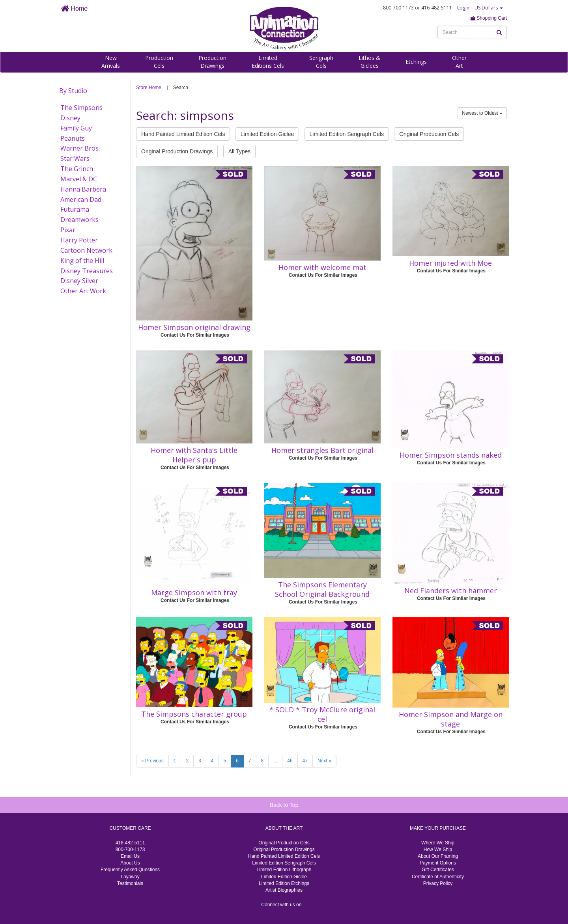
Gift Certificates (438, 870)
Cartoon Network (86, 250)
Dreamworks (79, 220)
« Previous (152, 761)
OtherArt (459, 62)
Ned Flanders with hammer (451, 591)
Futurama (75, 209)
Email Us (130, 856)
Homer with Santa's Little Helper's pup (194, 455)
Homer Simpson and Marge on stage (451, 719)
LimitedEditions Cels (268, 62)
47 (305, 761)
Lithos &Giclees (369, 62)
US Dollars (489, 8)
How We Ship (438, 849)
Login (463, 8)
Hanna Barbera (83, 189)
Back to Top (284, 805)
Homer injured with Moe (450, 263)
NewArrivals (111, 62)
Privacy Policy (438, 883)
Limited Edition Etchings (284, 883)
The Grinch (77, 169)
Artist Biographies (284, 890)
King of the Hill (82, 261)
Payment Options (438, 863)
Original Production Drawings (177, 151)
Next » (324, 761)
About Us (130, 863)
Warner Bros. (80, 148)
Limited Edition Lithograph (284, 870)
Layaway (130, 877)
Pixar (68, 230)
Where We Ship (438, 843)
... (275, 761)
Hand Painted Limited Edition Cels (183, 134)
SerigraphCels (321, 62)
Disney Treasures (87, 271)
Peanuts (73, 138)
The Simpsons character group (194, 714)
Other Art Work (83, 291)
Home (74, 8)
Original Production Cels (429, 134)
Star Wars (75, 158)
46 (290, 761)
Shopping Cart (489, 18)
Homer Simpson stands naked (451, 455)
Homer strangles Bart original (322, 450)
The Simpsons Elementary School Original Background (322, 589)
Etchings (416, 62)
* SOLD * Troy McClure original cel (322, 714)
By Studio (73, 91)
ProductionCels (159, 62)
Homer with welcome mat (322, 267)
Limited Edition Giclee (267, 134)
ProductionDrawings (212, 62)
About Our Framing (438, 856)
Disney (70, 118)
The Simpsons (81, 108)
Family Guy (76, 128)
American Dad (81, 199)
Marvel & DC (79, 179)
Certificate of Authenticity (438, 877)
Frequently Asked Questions (130, 870)
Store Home (149, 88)
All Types (240, 151)
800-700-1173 (130, 849)
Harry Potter (79, 240)
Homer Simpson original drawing (194, 327)
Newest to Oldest (482, 113)
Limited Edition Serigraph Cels (347, 134)
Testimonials (130, 883)
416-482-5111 (130, 843)
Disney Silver (79, 281)
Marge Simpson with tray (194, 592)
